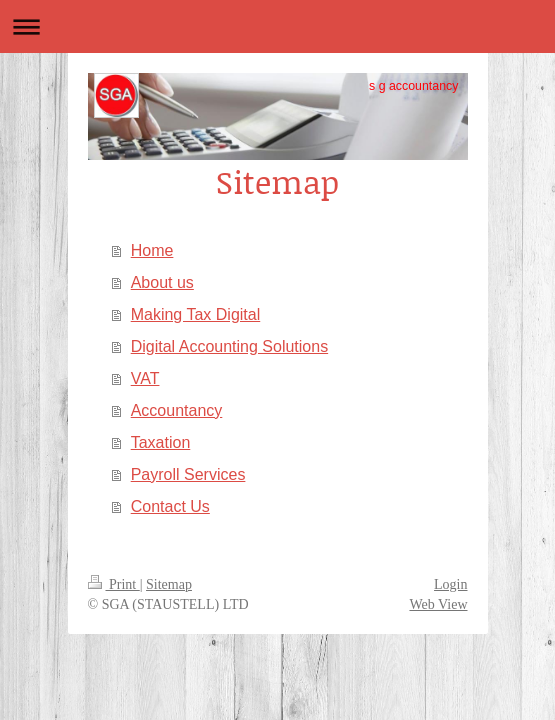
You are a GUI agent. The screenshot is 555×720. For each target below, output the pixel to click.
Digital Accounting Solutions (229, 346)
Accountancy (177, 410)
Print (114, 584)
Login (450, 584)
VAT (145, 378)
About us (162, 282)
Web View (438, 604)
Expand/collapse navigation (277, 26)
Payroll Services (188, 474)
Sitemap (169, 584)
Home (152, 250)
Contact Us (170, 506)
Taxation (161, 442)
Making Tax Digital (196, 314)
